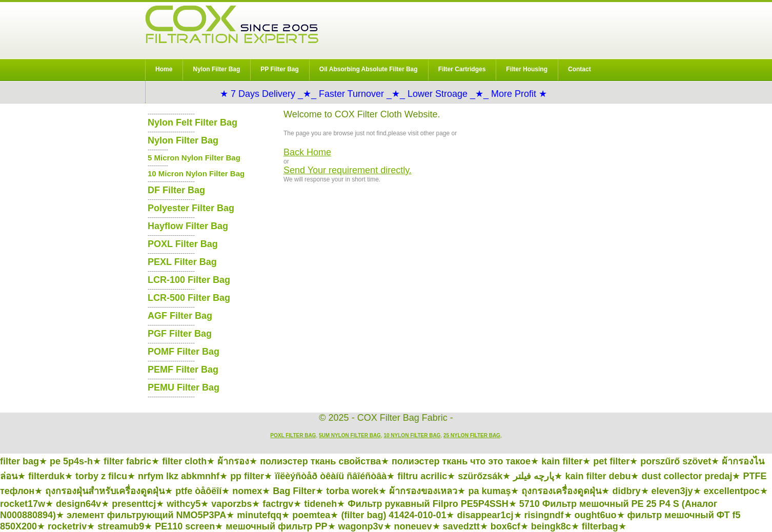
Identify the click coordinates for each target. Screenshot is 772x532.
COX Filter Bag (232, 24)
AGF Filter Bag (180, 316)
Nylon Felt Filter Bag (192, 122)
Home (164, 69)
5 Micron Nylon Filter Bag (194, 158)
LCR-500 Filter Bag (189, 298)
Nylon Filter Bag (216, 69)
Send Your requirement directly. (348, 170)
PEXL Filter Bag (182, 262)
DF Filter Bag (176, 190)
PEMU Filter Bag (184, 387)
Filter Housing (527, 69)
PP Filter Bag (279, 69)
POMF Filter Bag (184, 352)
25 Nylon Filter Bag (472, 435)
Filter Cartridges (462, 69)
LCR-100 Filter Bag (189, 280)
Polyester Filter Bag (191, 208)
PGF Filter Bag (180, 334)
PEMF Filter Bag (183, 370)
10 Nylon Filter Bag (412, 435)
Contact (580, 69)
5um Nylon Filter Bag (350, 435)
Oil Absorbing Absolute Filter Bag (369, 69)
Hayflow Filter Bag (188, 226)
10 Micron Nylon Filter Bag (196, 173)
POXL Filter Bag (183, 244)
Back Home (307, 152)
